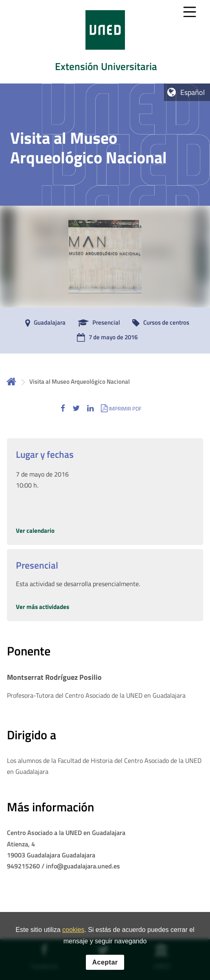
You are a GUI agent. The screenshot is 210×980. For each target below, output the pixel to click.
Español (192, 92)
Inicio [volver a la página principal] (11, 381)
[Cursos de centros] (159, 323)
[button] (63, 408)
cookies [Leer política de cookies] (73, 935)
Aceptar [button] (105, 968)
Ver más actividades (43, 607)
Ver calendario (35, 531)
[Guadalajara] (43, 323)
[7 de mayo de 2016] (105, 338)
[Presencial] (97, 323)
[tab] (105, 42)
